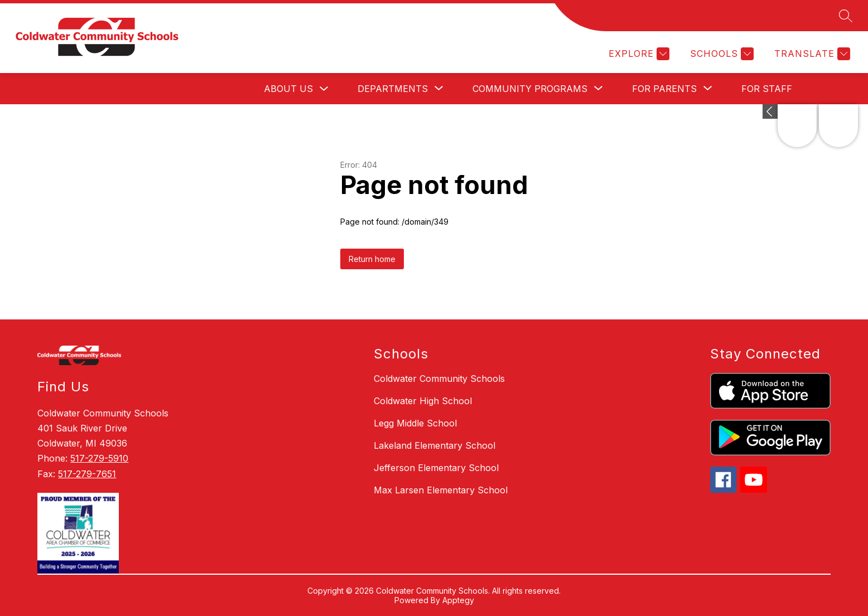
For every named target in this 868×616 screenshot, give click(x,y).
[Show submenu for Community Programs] (530, 89)
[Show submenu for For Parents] (664, 89)
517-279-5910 (99, 458)
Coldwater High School (423, 401)
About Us (288, 89)
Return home (372, 259)
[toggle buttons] (770, 111)
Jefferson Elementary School (436, 468)
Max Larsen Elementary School (441, 490)
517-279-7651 (87, 474)
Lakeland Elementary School (435, 445)
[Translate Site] (811, 54)
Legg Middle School (415, 423)
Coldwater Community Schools (439, 379)
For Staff (767, 89)
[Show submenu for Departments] (393, 89)
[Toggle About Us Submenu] (324, 89)
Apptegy (458, 600)
